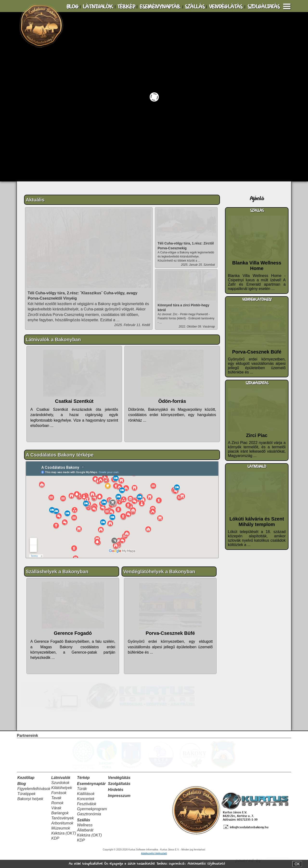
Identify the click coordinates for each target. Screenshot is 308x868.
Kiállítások (86, 794)
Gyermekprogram (92, 809)
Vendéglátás (119, 778)
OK (297, 864)
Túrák (82, 789)
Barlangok (60, 813)
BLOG (72, 7)
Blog (22, 784)
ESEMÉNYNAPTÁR (160, 7)
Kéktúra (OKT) (64, 833)
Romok (57, 803)
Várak (56, 808)
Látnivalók (61, 778)
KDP (55, 838)
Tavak (56, 798)
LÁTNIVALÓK (98, 7)
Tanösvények (63, 818)
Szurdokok (60, 783)
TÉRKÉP (126, 7)
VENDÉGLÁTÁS (226, 7)
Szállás (83, 820)
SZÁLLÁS (195, 7)
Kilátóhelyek (62, 788)
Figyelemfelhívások (34, 789)
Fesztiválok (87, 804)
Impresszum (119, 796)
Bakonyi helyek (30, 799)
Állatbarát (85, 830)
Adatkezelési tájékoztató (206, 864)
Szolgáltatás (119, 784)
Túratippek (26, 794)
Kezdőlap (26, 778)
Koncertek (86, 799)
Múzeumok (61, 828)
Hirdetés (116, 790)
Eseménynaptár (91, 784)
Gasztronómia (89, 814)
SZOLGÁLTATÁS (263, 7)
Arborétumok (62, 823)
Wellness (85, 825)
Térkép (83, 778)
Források (59, 793)
